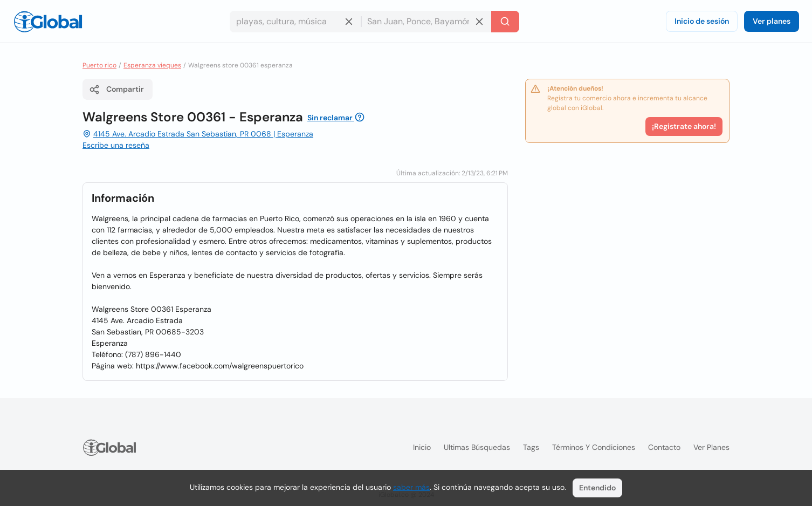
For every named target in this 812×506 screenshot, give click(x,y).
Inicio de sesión (702, 21)
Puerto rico (99, 65)
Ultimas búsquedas (477, 447)
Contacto (664, 447)
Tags (531, 447)
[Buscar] (505, 22)
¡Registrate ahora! (684, 126)
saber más (411, 487)
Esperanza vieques (152, 65)
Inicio (422, 447)
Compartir (116, 90)
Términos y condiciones (594, 447)
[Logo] (48, 22)
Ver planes (772, 21)
